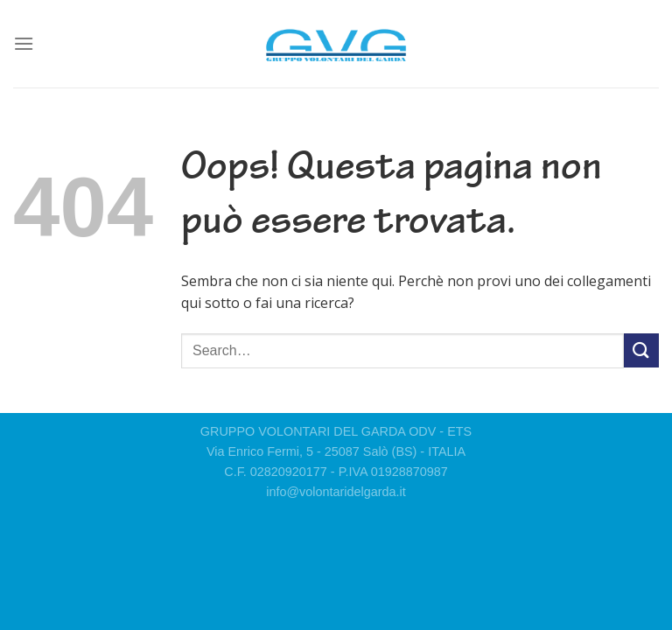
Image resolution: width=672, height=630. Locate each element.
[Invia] (641, 350)
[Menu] (24, 43)
